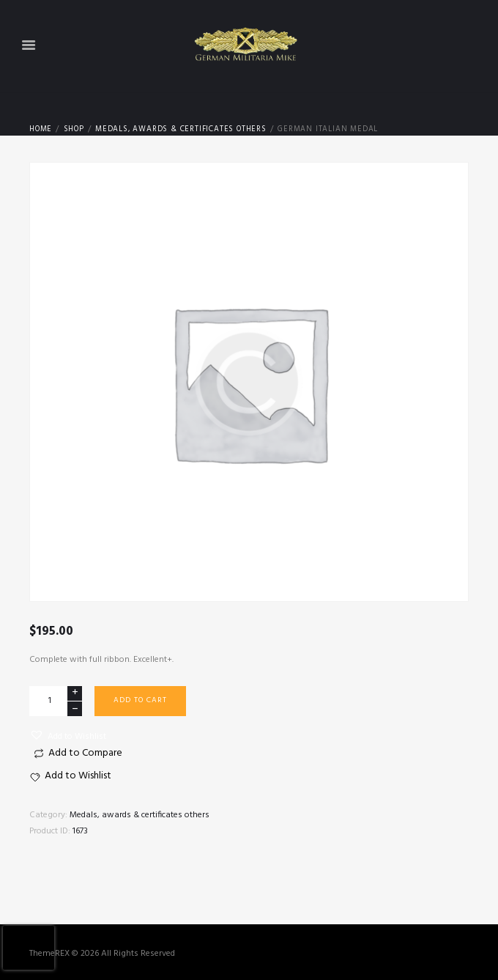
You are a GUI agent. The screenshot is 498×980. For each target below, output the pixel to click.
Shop (74, 130)
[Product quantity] (56, 701)
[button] (68, 736)
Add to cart (140, 700)
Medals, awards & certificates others (181, 130)
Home (41, 130)
